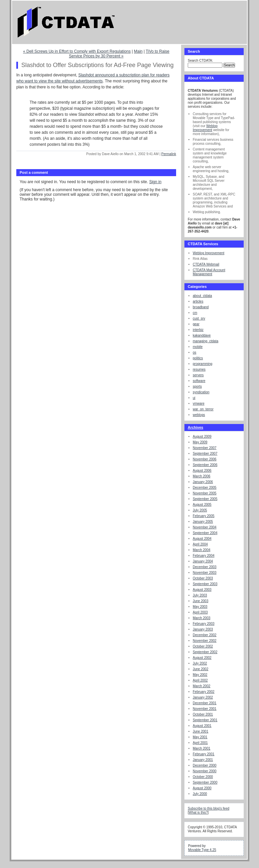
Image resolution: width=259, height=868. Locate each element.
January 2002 (203, 697)
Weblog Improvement (205, 128)
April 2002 (200, 680)
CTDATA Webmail (206, 264)
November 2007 (205, 448)
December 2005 (205, 488)
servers (198, 375)
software (199, 381)
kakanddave (202, 335)
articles (198, 301)
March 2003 (202, 618)
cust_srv (199, 318)
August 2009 (202, 437)
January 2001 (203, 760)
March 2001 (202, 748)
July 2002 (200, 663)
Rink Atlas (200, 259)
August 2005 (202, 505)
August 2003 (202, 590)
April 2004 (200, 544)
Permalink (169, 154)
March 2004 (202, 550)
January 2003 (203, 629)
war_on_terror (203, 409)
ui (194, 398)
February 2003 (204, 624)
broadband (201, 307)
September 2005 (205, 499)
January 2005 (203, 522)
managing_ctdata (206, 341)
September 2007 (205, 454)
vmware (199, 403)
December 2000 (205, 765)
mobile (198, 347)
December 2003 (205, 567)
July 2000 (200, 794)
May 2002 (200, 675)
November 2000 (205, 771)
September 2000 (205, 782)
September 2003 (205, 584)
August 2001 (202, 726)
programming (203, 364)
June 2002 (201, 669)
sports (197, 386)
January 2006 (203, 482)
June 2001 (201, 731)
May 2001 (200, 737)
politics (198, 358)
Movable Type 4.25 (202, 850)
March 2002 (202, 686)
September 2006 (205, 465)
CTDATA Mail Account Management (209, 272)
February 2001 (204, 754)
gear (196, 324)
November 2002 (205, 641)
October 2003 (203, 578)
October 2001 (203, 714)
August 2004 (202, 539)
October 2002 (203, 646)
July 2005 (200, 510)
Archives (195, 427)
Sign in (155, 182)
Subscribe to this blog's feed (209, 808)
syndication (201, 392)
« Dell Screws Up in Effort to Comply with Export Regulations (77, 51)
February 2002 (204, 692)
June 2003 (201, 601)
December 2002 (205, 635)
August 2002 (202, 658)
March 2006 (202, 476)
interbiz (198, 330)
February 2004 (204, 556)
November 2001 (205, 709)
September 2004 (205, 533)
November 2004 (205, 527)
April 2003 (200, 612)
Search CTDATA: (200, 61)
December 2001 (205, 703)
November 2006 (205, 459)
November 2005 (205, 493)
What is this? (198, 812)
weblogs (199, 415)
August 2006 (202, 471)
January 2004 (203, 561)
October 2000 (203, 777)
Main (138, 51)
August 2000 (202, 788)
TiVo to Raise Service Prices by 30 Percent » (119, 54)
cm (195, 313)
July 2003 (200, 595)
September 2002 (205, 652)
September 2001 (205, 720)
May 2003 (200, 607)
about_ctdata (202, 296)
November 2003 (205, 573)
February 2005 (204, 516)
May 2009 (200, 442)
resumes (199, 369)
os (195, 352)
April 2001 (200, 743)
